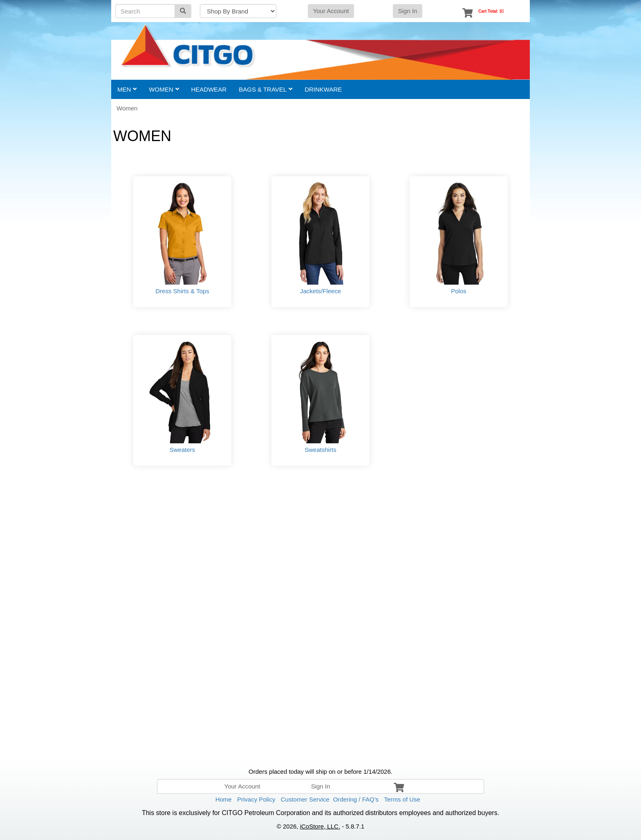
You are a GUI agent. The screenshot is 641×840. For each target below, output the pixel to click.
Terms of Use (402, 799)
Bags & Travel (266, 89)
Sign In (408, 11)
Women (164, 89)
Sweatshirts (320, 450)
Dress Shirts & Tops (182, 291)
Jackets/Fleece (320, 291)
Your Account (331, 11)
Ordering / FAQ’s (356, 799)
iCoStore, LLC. (320, 826)
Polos (459, 291)
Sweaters (183, 450)
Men (127, 89)
